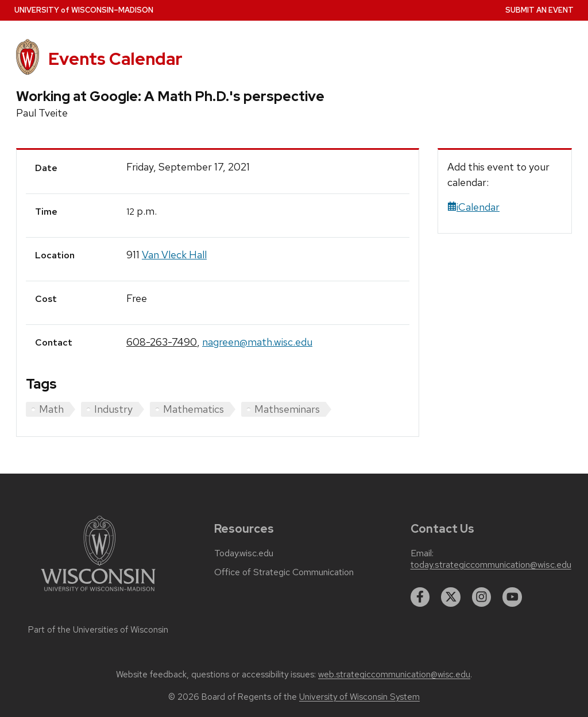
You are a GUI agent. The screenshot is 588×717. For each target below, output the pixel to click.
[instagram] (482, 597)
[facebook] (420, 597)
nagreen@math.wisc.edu (257, 342)
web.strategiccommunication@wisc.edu (394, 675)
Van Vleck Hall (174, 255)
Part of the (98, 630)
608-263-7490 (162, 342)
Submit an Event (539, 10)
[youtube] (512, 597)
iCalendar (473, 207)
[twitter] (451, 597)
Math (51, 409)
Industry (113, 409)
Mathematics (194, 409)
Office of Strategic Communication (284, 572)
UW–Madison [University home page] (84, 10)
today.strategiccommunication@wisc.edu (491, 565)
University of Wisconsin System (359, 697)
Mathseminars (287, 409)
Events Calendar (115, 59)
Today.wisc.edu (244, 553)
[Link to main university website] (98, 593)
